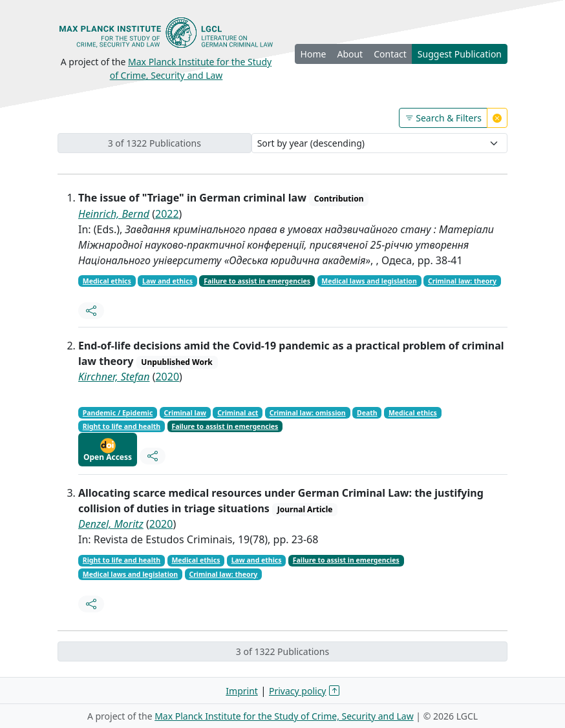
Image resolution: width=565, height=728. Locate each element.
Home (314, 54)
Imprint (242, 691)
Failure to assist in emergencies (257, 281)
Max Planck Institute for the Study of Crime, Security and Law (284, 716)
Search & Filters (443, 118)
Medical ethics (107, 281)
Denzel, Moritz (111, 524)
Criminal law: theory (462, 281)
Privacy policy (298, 691)
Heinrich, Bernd (114, 214)
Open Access (108, 450)
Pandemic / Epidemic (118, 413)
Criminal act (238, 413)
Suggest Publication (460, 54)
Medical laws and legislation (369, 281)
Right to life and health (122, 426)
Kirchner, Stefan (114, 377)
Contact (390, 54)
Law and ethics (167, 281)
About (350, 54)
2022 (167, 214)
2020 (167, 377)
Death (367, 413)
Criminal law (185, 413)
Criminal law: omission (308, 413)
